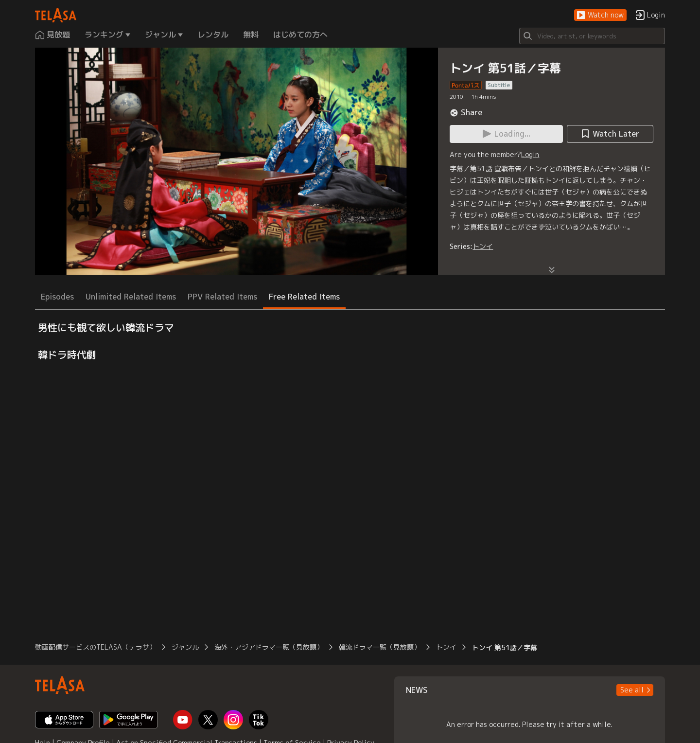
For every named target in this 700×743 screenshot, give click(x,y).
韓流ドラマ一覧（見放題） (380, 647)
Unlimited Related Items (131, 297)
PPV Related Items (222, 297)
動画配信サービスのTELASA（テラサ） (96, 647)
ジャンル (185, 647)
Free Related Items (304, 297)
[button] (600, 15)
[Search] (592, 36)
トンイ (483, 246)
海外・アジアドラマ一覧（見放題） (269, 647)
